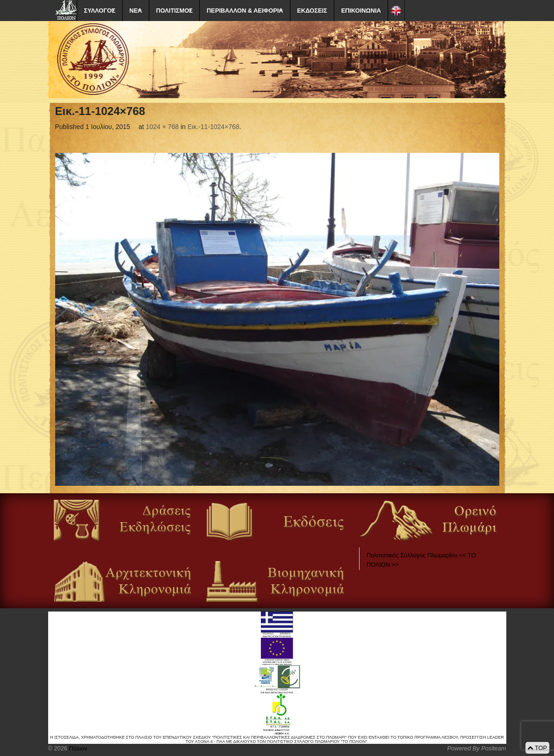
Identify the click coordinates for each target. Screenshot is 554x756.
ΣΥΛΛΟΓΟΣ (100, 11)
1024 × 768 (162, 127)
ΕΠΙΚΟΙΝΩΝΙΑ (361, 11)
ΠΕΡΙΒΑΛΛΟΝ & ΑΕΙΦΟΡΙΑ (245, 11)
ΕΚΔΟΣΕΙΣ (312, 11)
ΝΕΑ (136, 11)
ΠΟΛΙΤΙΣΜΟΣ (174, 11)
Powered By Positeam (477, 748)
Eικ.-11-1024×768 (213, 127)
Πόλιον (77, 748)
